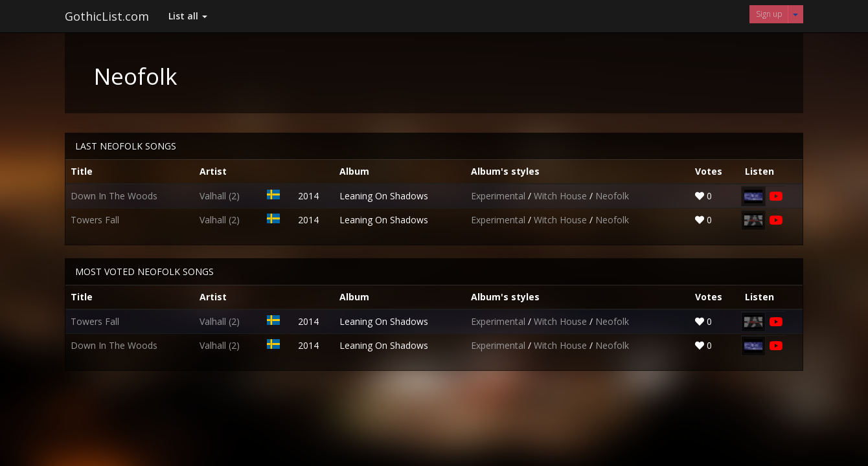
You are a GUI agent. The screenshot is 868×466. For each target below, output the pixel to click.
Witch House (562, 196)
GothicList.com (107, 16)
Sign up (769, 14)
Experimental (499, 196)
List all (188, 16)
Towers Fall (95, 220)
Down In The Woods (114, 196)
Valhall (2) (220, 196)
